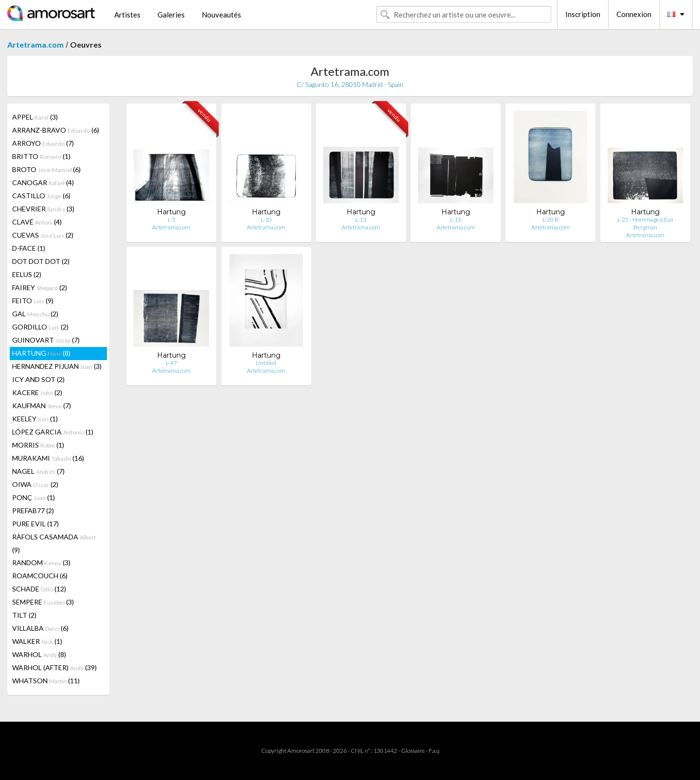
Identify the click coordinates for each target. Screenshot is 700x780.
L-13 (361, 219)
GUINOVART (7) (46, 340)
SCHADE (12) (39, 589)
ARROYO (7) (43, 143)
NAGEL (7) (38, 471)
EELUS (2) (27, 274)
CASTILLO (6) (41, 196)
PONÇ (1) (34, 497)
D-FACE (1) (29, 248)
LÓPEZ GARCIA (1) (53, 432)
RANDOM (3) (41, 563)
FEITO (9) (33, 301)
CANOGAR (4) (43, 182)
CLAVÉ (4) (37, 222)
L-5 (172, 219)
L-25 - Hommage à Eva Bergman (645, 223)
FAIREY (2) (40, 287)
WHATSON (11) (46, 681)
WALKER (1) (37, 641)
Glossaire (413, 751)
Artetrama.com (35, 44)
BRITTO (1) (41, 156)
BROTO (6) (46, 169)
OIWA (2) (35, 484)
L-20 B (551, 219)
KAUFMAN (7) (42, 406)
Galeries (171, 15)
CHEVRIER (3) (43, 209)
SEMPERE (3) (43, 602)
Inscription (583, 14)
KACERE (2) (37, 392)
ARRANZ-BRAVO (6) (56, 130)
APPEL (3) (35, 117)
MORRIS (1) (38, 445)
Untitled (266, 363)
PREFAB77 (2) (33, 511)
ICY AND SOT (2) (38, 379)
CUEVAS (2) (43, 235)
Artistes (127, 15)
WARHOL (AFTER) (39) (54, 667)
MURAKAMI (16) (48, 458)
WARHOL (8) (39, 654)
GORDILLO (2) (40, 327)
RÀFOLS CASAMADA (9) (54, 543)
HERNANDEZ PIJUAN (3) (57, 366)
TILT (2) (24, 615)
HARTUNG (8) (41, 353)
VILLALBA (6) (40, 628)
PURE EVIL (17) (35, 524)
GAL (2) (35, 314)
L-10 (266, 219)
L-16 (456, 219)
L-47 (171, 363)
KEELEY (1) (35, 419)
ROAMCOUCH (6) (40, 576)
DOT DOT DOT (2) (41, 261)
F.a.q (434, 751)
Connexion (634, 14)
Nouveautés (221, 15)
